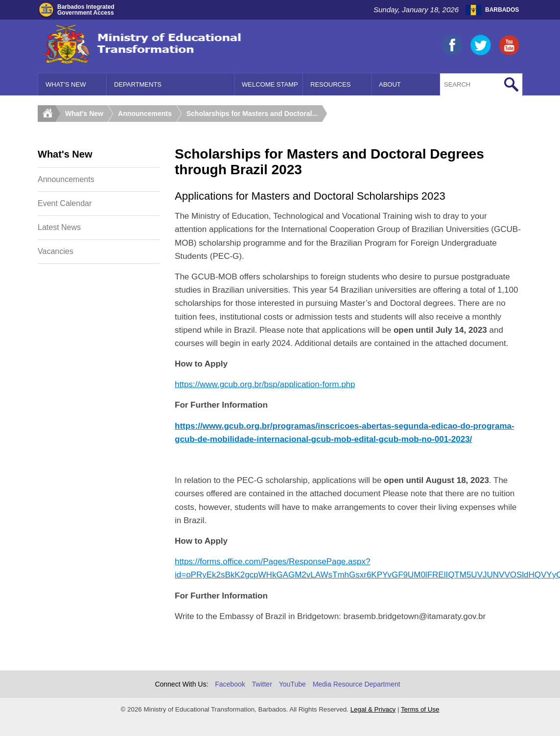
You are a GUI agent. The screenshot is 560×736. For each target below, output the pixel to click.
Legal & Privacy (373, 709)
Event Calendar (65, 203)
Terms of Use (420, 709)
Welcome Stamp (270, 84)
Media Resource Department (357, 684)
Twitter (262, 684)
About (390, 84)
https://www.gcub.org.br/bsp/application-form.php (265, 384)
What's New (66, 84)
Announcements (145, 114)
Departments (138, 84)
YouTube (292, 684)
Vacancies (56, 251)
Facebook (230, 684)
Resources (330, 84)
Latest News (59, 227)
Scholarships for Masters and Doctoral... (252, 114)
